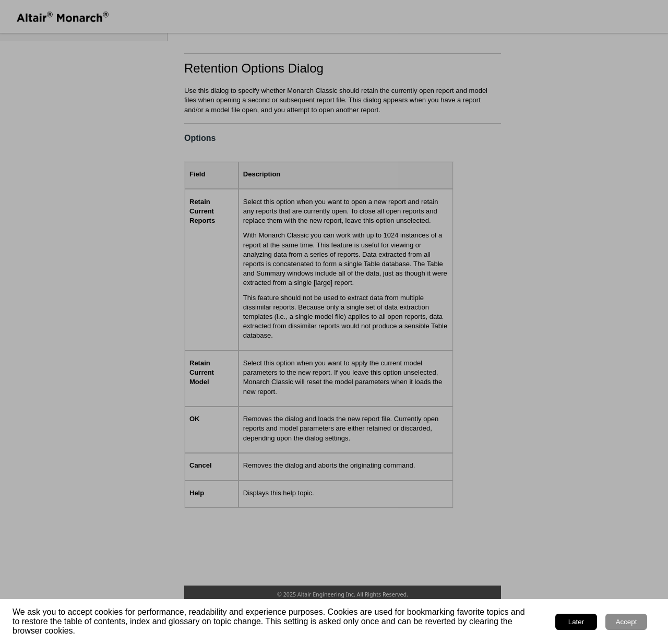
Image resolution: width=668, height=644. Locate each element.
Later (576, 622)
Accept (627, 622)
